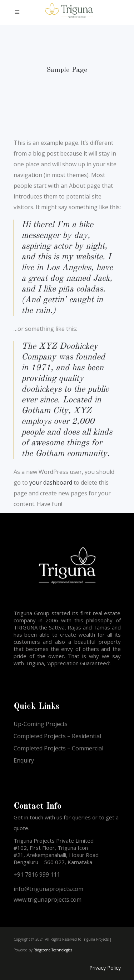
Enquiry (24, 760)
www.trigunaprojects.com (48, 900)
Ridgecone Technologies (53, 950)
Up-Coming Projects (41, 724)
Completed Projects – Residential (57, 736)
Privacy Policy (105, 968)
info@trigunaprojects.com (48, 889)
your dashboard (51, 482)
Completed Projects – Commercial (58, 748)
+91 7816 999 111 (37, 874)
